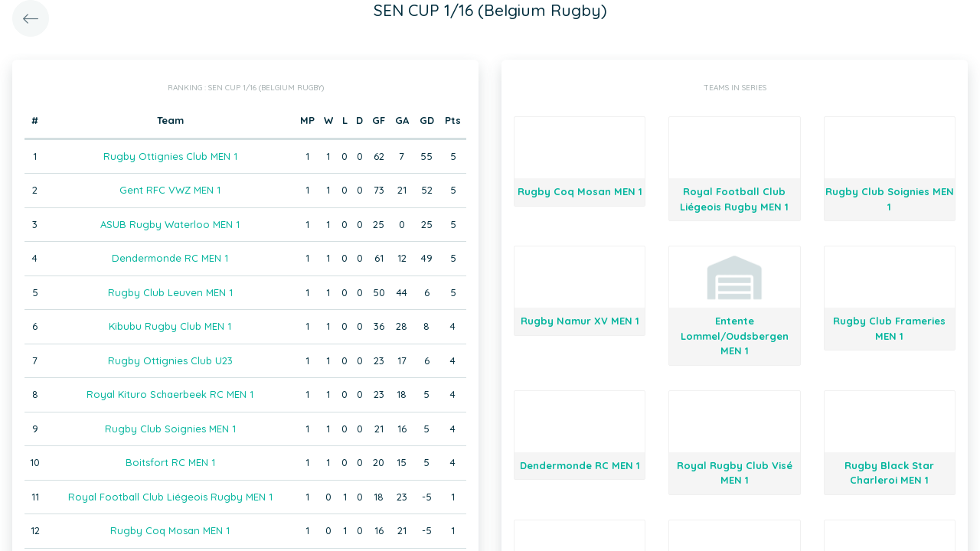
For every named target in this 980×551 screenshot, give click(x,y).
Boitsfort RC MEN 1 (170, 462)
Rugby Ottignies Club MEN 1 (170, 156)
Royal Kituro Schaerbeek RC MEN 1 (170, 394)
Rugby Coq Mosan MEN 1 (170, 530)
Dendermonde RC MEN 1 (170, 258)
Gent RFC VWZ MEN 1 (170, 190)
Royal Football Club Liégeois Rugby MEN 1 (170, 497)
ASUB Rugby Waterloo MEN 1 (170, 224)
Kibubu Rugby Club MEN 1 (170, 326)
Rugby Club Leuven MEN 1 (170, 292)
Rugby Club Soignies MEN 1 (170, 429)
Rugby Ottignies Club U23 (170, 360)
